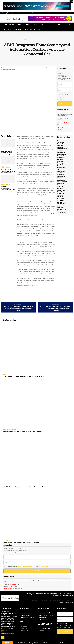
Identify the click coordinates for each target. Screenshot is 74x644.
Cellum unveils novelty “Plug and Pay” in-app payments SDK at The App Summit (56, 308)
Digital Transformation (31, 40)
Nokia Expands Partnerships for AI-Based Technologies (62, 204)
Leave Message (62, 128)
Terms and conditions (65, 96)
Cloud (3, 149)
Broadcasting (5, 185)
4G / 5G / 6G (6, 539)
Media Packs (32, 13)
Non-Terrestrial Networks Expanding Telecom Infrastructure (62, 145)
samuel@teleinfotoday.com (8, 632)
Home (5, 25)
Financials (46, 25)
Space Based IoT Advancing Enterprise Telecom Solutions (8, 171)
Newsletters (22, 13)
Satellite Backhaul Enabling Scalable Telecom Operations (61, 162)
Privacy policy (43, 565)
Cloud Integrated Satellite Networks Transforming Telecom (8, 153)
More (40, 29)
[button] (70, 25)
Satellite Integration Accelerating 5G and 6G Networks (62, 153)
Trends (36, 25)
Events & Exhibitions (12, 29)
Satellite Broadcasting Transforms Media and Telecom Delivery (8, 189)
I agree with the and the (65, 97)
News (12, 25)
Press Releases (23, 25)
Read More (5, 629)
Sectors (56, 25)
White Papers (30, 29)
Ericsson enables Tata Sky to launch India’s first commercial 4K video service (18, 308)
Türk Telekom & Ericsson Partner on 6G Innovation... (62, 197)
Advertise (40, 13)
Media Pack (67, 123)
